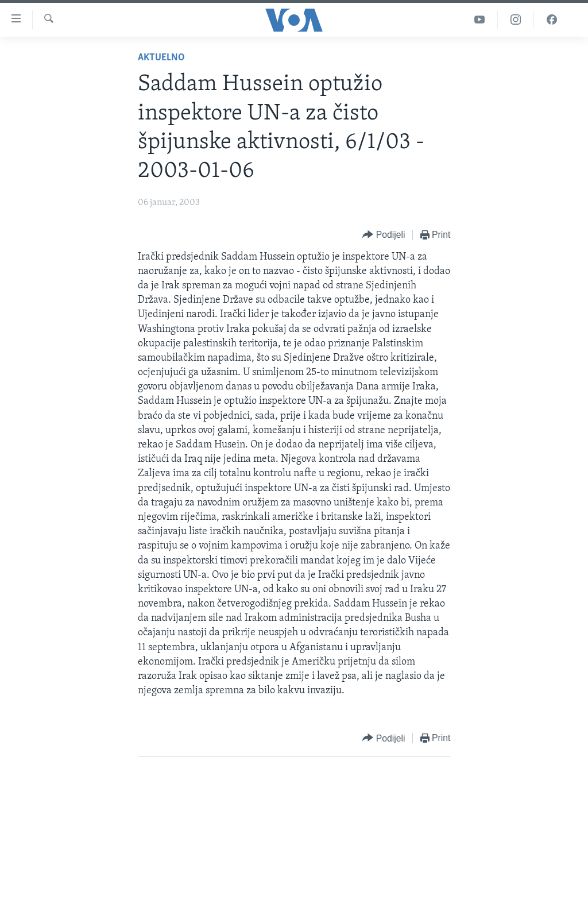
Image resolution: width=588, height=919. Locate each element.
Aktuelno (161, 58)
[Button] (384, 235)
